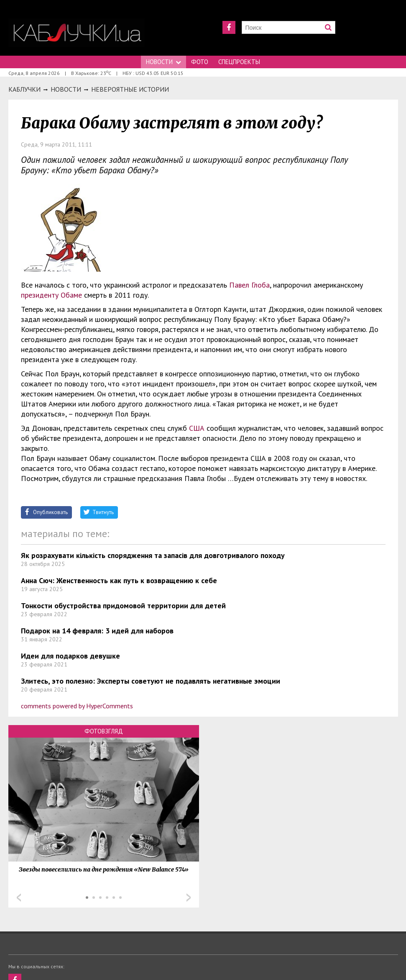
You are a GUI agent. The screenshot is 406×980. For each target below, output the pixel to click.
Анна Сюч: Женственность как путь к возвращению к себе (119, 580)
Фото (200, 62)
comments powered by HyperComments (77, 706)
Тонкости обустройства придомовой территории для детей (123, 606)
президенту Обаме (52, 295)
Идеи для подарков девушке (70, 656)
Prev (19, 898)
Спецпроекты (239, 62)
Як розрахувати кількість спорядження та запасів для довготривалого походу (153, 555)
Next (189, 898)
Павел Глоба (249, 285)
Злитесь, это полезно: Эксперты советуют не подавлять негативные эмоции (151, 681)
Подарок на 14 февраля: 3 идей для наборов (97, 631)
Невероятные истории (130, 89)
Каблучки (24, 89)
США (197, 428)
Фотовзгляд (104, 731)
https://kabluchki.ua (77, 32)
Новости (163, 62)
